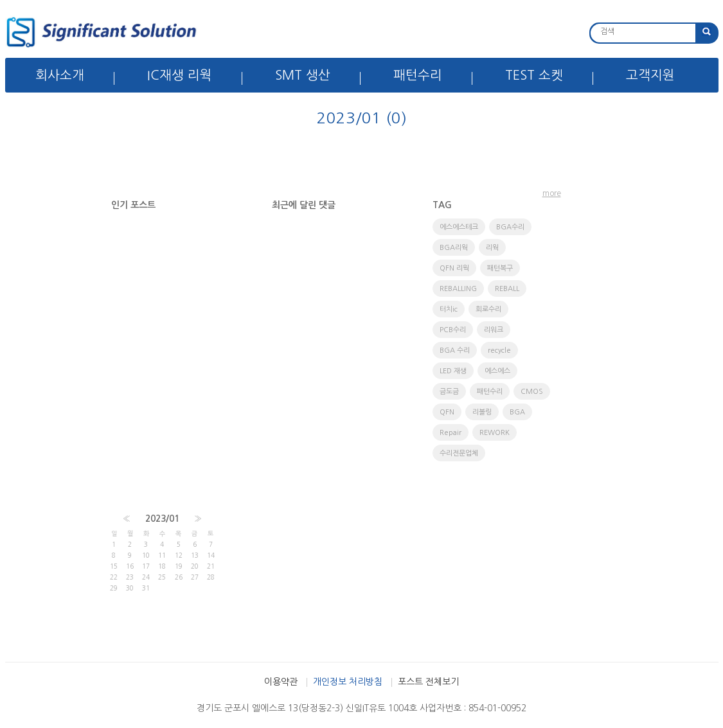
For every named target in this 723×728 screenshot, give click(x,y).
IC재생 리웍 (180, 75)
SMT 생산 (303, 75)
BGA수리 (510, 227)
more (552, 193)
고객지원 (650, 75)
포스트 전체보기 (428, 682)
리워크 (494, 330)
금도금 (449, 392)
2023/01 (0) (362, 118)
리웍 (492, 248)
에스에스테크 (459, 227)
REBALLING (458, 289)
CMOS (532, 392)
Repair (451, 433)
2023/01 (162, 519)
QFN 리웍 (454, 268)
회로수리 (488, 309)
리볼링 (482, 412)
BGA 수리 (455, 351)
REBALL (507, 289)
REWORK (495, 433)
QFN (447, 412)
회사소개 (60, 75)
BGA (517, 412)
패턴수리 (418, 75)
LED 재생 (453, 371)
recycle (499, 351)
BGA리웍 (454, 248)
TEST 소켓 (534, 75)
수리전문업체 (459, 453)
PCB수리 (453, 330)
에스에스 (497, 371)
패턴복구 (500, 268)
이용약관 (281, 682)
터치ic (449, 309)
